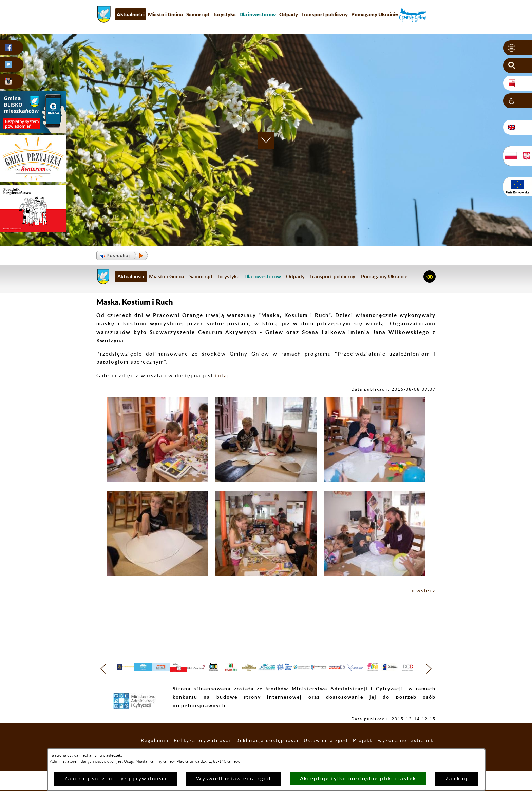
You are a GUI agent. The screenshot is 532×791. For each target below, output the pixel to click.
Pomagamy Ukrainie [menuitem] (375, 14)
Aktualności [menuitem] (131, 14)
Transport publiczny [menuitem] (325, 14)
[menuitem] (258, 14)
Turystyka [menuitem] (224, 14)
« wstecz (424, 591)
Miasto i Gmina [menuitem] (165, 14)
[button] (518, 48)
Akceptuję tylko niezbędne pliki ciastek (358, 779)
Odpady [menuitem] (289, 14)
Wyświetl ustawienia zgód (233, 779)
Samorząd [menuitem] (198, 14)
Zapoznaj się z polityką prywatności (116, 779)
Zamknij (457, 779)
